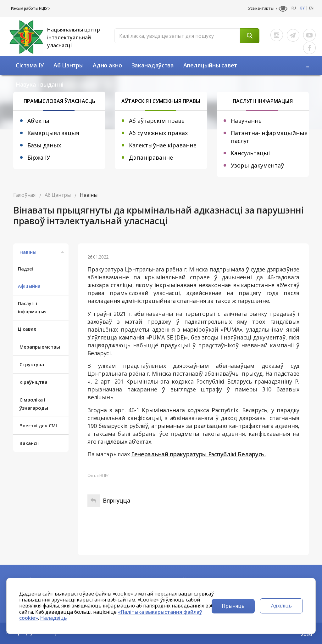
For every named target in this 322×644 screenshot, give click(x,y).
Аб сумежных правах (158, 133)
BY (302, 8)
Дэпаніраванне (151, 157)
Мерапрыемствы (40, 347)
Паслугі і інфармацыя (32, 308)
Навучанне (246, 121)
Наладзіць (54, 618)
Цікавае (27, 329)
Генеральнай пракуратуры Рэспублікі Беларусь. (198, 454)
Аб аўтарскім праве (157, 121)
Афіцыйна (29, 286)
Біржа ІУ (39, 157)
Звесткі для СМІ (38, 425)
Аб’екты (38, 121)
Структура (32, 364)
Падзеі (25, 269)
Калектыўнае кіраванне (163, 145)
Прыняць (233, 606)
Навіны (42, 252)
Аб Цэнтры (68, 65)
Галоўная (24, 195)
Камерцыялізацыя (53, 133)
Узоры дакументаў (257, 165)
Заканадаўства (153, 65)
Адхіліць (281, 606)
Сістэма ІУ (30, 65)
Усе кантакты (263, 9)
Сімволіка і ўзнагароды (34, 404)
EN (311, 8)
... (307, 65)
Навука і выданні (39, 84)
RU (294, 8)
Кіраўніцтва (33, 382)
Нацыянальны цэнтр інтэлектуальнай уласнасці (74, 37)
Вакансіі (29, 443)
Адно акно (107, 65)
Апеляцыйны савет (210, 65)
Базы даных (44, 145)
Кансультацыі (250, 153)
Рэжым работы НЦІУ (30, 8)
